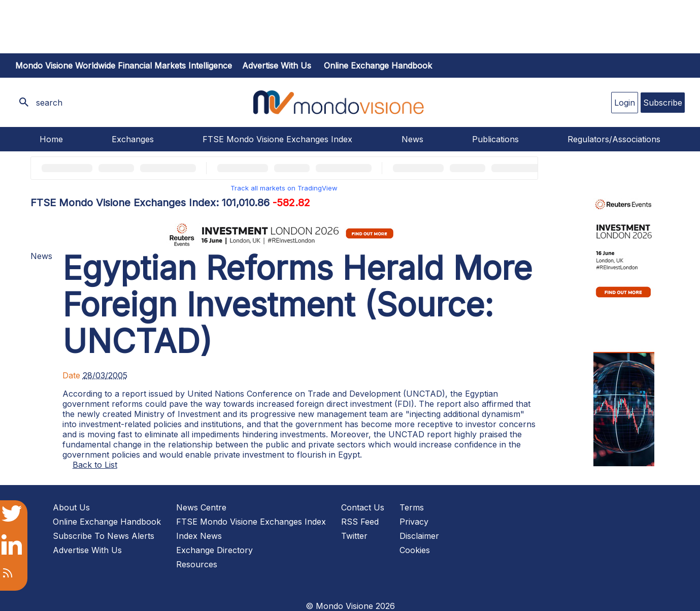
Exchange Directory (214, 550)
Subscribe (663, 103)
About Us (71, 507)
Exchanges (133, 139)
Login (625, 103)
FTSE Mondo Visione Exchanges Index (277, 139)
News (412, 139)
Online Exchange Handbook (378, 66)
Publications (495, 139)
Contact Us (363, 507)
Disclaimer (419, 536)
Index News (199, 536)
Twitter (354, 536)
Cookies (415, 550)
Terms (412, 507)
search (49, 103)
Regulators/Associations (614, 139)
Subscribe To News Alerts (104, 536)
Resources (197, 564)
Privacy (414, 522)
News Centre (201, 507)
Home (51, 139)
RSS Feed (360, 522)
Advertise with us (277, 66)
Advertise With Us (87, 550)
